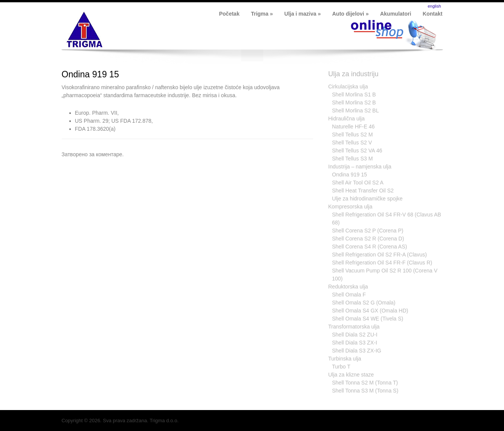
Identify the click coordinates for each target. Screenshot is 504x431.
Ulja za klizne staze (351, 375)
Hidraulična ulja (347, 119)
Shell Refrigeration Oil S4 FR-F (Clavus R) (382, 263)
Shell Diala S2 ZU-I (355, 335)
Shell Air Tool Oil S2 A (358, 183)
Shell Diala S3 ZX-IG (357, 351)
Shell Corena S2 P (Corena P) (368, 231)
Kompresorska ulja (350, 207)
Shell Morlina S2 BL (356, 111)
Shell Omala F (349, 295)
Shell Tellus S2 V (352, 143)
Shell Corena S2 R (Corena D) (368, 239)
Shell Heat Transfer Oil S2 (363, 191)
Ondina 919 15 (90, 74)
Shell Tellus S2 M (353, 135)
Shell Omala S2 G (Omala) (364, 303)
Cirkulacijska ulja (348, 87)
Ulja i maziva (302, 14)
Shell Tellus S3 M (353, 159)
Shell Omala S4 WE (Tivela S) (368, 319)
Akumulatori (396, 14)
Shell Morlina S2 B (354, 103)
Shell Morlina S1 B (354, 95)
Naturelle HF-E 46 (354, 127)
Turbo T (341, 367)
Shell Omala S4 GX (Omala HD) (370, 311)
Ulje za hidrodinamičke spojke (367, 199)
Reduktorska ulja (348, 287)
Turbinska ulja (345, 359)
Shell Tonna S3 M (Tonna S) (365, 391)
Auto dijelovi (350, 14)
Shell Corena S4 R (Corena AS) (370, 247)
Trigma (262, 14)
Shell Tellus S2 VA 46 (357, 151)
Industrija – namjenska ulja (360, 167)
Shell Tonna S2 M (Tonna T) (365, 383)
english (434, 6)
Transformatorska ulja (354, 327)
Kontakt (432, 14)
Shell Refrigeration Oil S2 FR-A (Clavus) (380, 255)
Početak (229, 14)
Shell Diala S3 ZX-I (355, 343)
